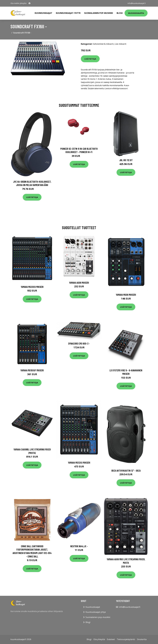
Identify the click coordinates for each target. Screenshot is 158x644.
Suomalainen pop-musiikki (99, 13)
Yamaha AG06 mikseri (79, 283)
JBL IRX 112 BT (126, 160)
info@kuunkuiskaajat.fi (137, 3)
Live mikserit (120, 44)
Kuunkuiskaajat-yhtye (68, 13)
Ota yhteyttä (99, 639)
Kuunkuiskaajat (43, 13)
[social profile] (30, 3)
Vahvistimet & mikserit (103, 44)
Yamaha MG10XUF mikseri (32, 370)
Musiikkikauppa (136, 13)
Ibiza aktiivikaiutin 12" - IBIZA (126, 471)
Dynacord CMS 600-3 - (79, 343)
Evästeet (111, 639)
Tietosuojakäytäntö (126, 639)
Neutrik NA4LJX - (79, 546)
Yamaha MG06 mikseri (126, 295)
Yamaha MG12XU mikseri (79, 463)
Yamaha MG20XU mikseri (32, 287)
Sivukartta (142, 639)
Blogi (120, 13)
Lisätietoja (90, 59)
